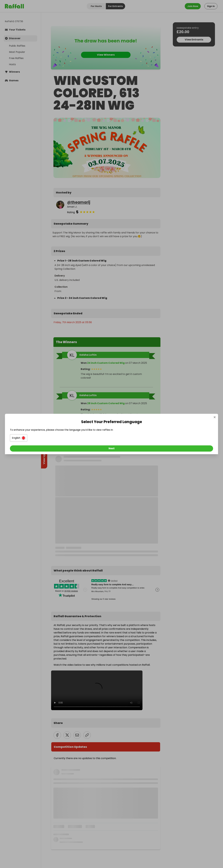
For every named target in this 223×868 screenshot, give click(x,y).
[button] (77, 439)
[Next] (111, 449)
